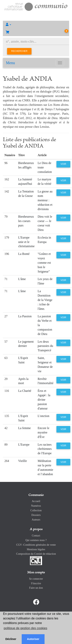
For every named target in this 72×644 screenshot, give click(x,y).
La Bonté (24, 254)
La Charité (25, 391)
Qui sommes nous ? (36, 540)
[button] (36, 25)
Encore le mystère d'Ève (43, 432)
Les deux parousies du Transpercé (45, 346)
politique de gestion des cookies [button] (25, 628)
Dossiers (36, 515)
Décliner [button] (11, 639)
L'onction (43, 416)
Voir (63, 164)
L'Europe (24, 445)
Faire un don (36, 588)
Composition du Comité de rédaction (36, 554)
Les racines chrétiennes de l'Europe (45, 449)
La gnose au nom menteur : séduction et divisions (45, 200)
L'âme (22, 279)
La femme (24, 428)
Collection (36, 510)
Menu (10, 63)
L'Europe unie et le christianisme (26, 242)
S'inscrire (36, 583)
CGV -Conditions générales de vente (36, 545)
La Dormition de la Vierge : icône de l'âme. (45, 300)
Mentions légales (36, 549)
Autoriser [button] (33, 639)
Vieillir (23, 461)
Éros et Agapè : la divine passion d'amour (44, 399)
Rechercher (19, 51)
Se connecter (36, 579)
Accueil (36, 501)
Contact (36, 536)
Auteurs (36, 520)
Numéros (36, 506)
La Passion (25, 316)
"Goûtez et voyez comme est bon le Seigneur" (44, 263)
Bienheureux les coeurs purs (26, 221)
